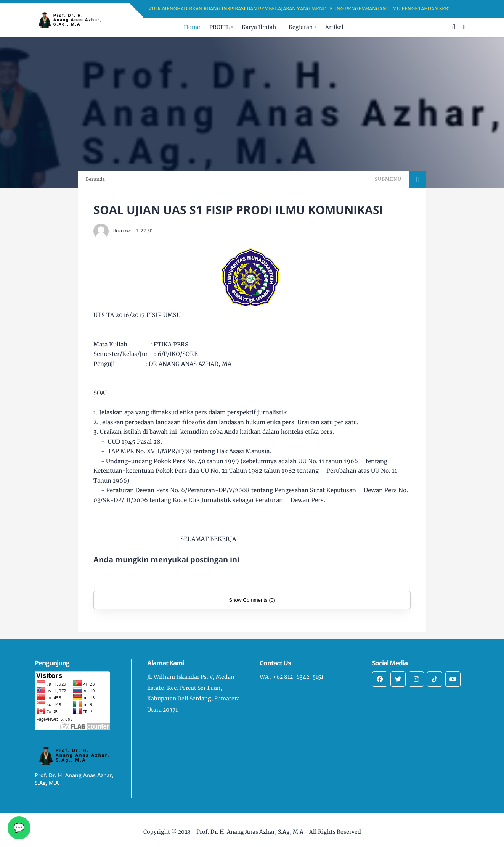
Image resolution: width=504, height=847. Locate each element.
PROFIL (219, 27)
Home (192, 27)
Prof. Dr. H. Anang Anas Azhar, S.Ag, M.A (250, 832)
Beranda (95, 179)
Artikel (334, 27)
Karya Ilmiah (259, 27)
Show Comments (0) (252, 600)
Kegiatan (301, 27)
